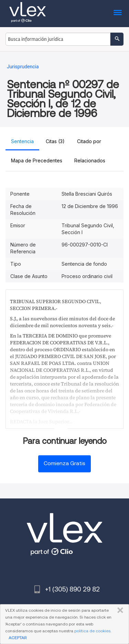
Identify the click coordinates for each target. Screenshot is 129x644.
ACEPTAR (18, 638)
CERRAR (119, 610)
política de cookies (92, 631)
